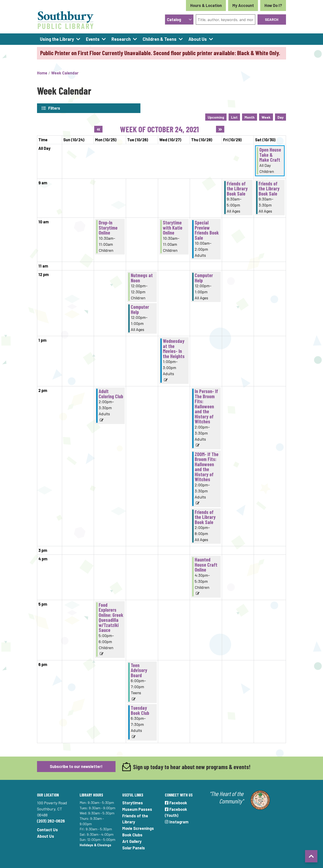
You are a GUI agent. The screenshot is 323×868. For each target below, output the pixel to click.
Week (266, 117)
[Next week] (220, 129)
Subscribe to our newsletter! (76, 766)
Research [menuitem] (121, 39)
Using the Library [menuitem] (57, 39)
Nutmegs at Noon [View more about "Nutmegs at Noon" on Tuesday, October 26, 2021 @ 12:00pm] (142, 277)
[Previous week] (98, 129)
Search (272, 19)
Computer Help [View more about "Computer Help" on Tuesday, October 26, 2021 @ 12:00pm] (140, 309)
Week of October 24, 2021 (159, 129)
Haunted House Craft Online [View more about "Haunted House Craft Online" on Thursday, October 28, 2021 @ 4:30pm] (206, 564)
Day (280, 117)
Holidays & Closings (95, 844)
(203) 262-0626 (51, 820)
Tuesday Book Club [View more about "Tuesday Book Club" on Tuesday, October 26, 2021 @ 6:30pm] (140, 710)
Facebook (176, 802)
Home (42, 73)
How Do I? (273, 5)
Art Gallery (132, 841)
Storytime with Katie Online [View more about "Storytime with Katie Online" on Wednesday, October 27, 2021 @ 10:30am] (173, 227)
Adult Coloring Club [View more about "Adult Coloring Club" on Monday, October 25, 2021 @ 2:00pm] (111, 393)
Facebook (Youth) (176, 812)
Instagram (177, 821)
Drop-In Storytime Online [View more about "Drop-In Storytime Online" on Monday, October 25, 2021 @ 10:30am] (108, 227)
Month (250, 117)
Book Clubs (132, 834)
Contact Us (47, 829)
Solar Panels (134, 847)
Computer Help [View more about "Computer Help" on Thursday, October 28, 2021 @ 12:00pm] (204, 277)
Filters (54, 108)
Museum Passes (137, 809)
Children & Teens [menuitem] (160, 39)
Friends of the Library (135, 818)
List (234, 117)
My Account (243, 5)
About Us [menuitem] (198, 39)
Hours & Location (206, 5)
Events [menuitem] (93, 39)
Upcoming (216, 117)
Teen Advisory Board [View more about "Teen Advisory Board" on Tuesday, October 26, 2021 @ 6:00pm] (139, 670)
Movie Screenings (138, 828)
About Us (46, 836)
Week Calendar (65, 73)
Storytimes (133, 802)
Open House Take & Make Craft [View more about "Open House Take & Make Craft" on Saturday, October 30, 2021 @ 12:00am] (270, 154)
